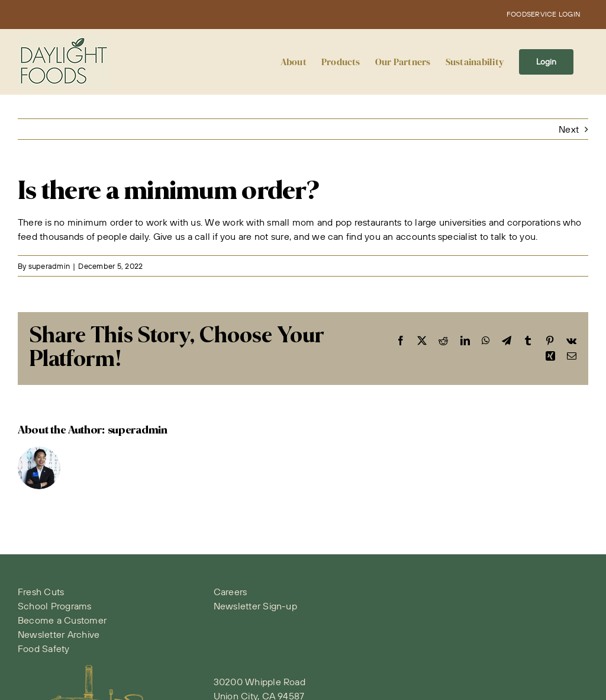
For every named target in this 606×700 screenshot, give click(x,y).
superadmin (49, 266)
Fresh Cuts (41, 592)
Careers (231, 592)
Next (569, 129)
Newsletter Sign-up (255, 606)
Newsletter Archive (59, 634)
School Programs (55, 606)
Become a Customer (62, 620)
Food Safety (44, 648)
